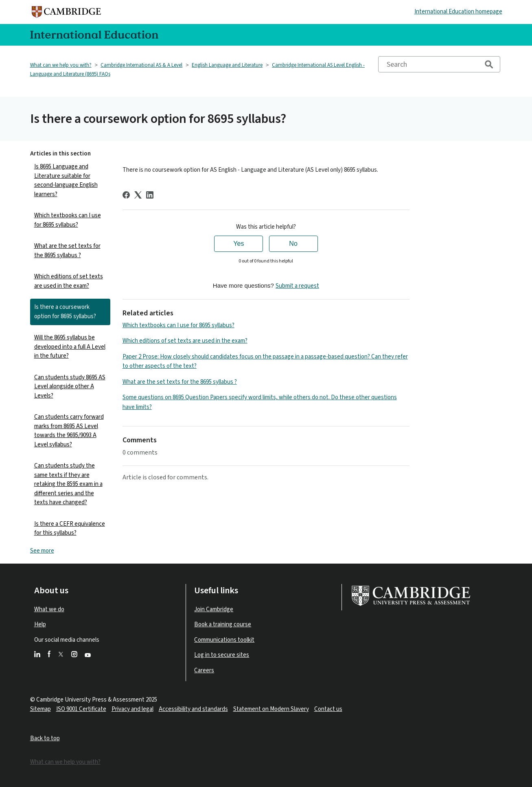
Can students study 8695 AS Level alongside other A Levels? (70, 387)
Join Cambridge (214, 609)
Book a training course (223, 624)
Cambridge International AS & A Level (141, 65)
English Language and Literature (227, 65)
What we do (49, 609)
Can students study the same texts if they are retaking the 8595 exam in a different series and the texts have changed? (68, 484)
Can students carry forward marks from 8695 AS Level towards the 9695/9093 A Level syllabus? (69, 431)
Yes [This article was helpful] (239, 244)
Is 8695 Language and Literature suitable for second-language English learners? (66, 180)
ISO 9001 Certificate (81, 709)
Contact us (328, 709)
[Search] (439, 64)
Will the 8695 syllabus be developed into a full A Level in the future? (70, 347)
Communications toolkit (224, 640)
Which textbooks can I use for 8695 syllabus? (68, 220)
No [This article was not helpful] (293, 244)
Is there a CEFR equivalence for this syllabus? (70, 529)
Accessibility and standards (193, 709)
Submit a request (297, 286)
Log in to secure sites (222, 655)
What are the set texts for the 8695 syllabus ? (67, 251)
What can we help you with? (61, 65)
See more (42, 551)
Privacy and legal (132, 709)
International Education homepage (458, 12)
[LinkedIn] (150, 195)
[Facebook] (126, 195)
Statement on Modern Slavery (271, 709)
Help (40, 624)
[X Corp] (138, 195)
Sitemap (41, 709)
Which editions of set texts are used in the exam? (69, 281)
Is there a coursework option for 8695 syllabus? (65, 312)
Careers (204, 670)
